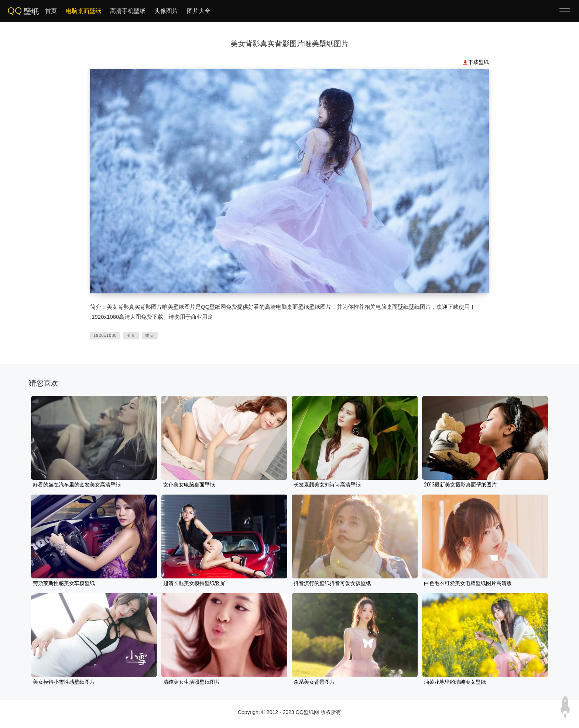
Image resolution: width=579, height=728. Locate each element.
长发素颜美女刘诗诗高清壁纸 (327, 485)
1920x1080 (105, 335)
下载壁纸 (479, 62)
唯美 (150, 335)
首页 (51, 11)
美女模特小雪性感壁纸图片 (64, 682)
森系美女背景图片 (314, 682)
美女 (131, 335)
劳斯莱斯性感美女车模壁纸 (64, 584)
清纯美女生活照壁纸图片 (192, 682)
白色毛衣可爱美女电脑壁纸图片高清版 (468, 584)
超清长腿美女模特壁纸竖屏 (194, 584)
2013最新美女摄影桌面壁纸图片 (460, 485)
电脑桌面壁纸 (83, 11)
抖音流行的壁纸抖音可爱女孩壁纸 (332, 584)
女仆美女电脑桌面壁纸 (189, 485)
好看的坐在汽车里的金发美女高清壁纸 (77, 485)
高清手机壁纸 (128, 11)
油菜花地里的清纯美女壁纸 (455, 682)
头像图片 (166, 11)
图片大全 (199, 11)
